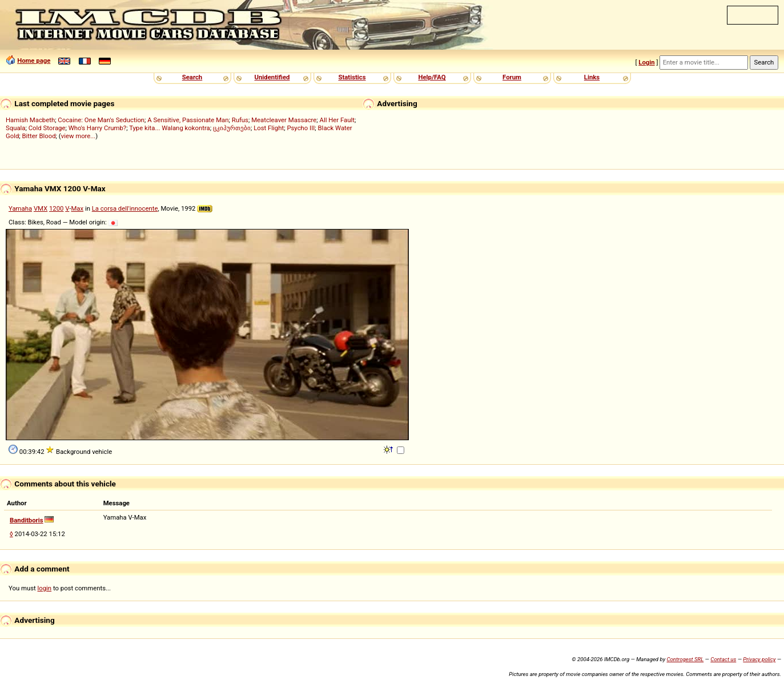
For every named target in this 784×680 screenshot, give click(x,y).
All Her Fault (337, 120)
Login (646, 62)
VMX (41, 208)
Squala (16, 128)
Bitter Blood (39, 136)
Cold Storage (47, 128)
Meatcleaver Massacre (284, 120)
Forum (512, 77)
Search (192, 77)
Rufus (240, 120)
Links (592, 77)
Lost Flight (269, 128)
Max (77, 208)
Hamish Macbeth (30, 120)
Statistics (352, 77)
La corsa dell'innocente (125, 208)
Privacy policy (759, 659)
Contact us (723, 659)
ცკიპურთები (232, 128)
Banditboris (27, 520)
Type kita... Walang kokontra (170, 128)
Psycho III (301, 128)
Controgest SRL (685, 659)
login (45, 588)
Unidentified (272, 77)
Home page (34, 61)
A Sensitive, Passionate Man (188, 120)
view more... (79, 136)
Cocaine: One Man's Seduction (101, 120)
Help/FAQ (432, 77)
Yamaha (20, 208)
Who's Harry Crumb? (98, 128)
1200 (56, 208)
